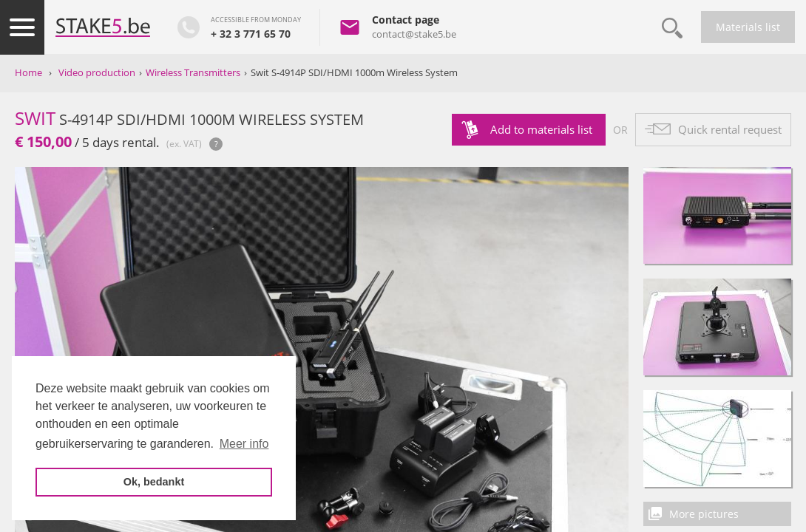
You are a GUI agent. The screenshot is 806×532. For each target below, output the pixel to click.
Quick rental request (730, 129)
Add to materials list (541, 129)
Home (28, 72)
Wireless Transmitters (193, 72)
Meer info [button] (244, 444)
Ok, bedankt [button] (154, 482)
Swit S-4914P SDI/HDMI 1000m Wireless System (354, 72)
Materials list (748, 27)
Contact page (406, 20)
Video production (97, 72)
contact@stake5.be (414, 34)
